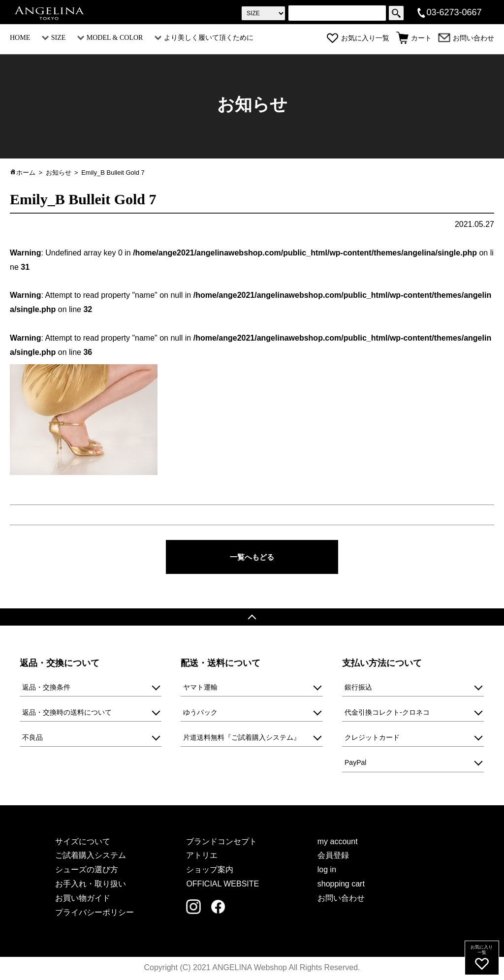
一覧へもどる (252, 557)
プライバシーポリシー (94, 913)
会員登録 (333, 856)
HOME (20, 38)
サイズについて (83, 842)
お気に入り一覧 (358, 38)
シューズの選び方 (87, 870)
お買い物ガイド (83, 899)
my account (338, 842)
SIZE (54, 38)
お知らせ (59, 173)
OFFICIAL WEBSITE (222, 885)
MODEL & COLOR (110, 38)
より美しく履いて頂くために (204, 38)
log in (327, 870)
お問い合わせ (466, 38)
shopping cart (341, 885)
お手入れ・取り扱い (91, 885)
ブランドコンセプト (221, 842)
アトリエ (202, 856)
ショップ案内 (210, 870)
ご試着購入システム (91, 856)
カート (414, 38)
